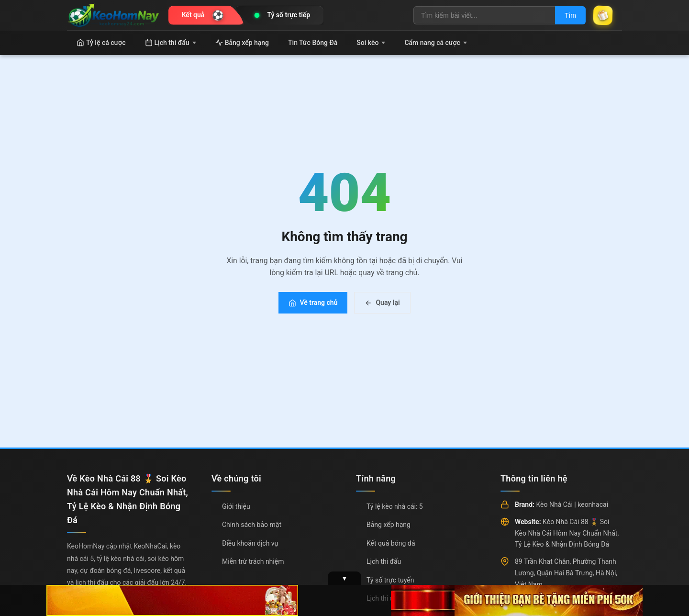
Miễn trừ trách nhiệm (253, 561)
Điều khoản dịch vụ (250, 543)
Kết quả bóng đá (391, 543)
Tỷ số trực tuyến (390, 580)
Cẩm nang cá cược (436, 43)
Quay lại (382, 302)
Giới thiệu (236, 506)
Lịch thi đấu (171, 43)
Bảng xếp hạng (242, 43)
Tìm (570, 15)
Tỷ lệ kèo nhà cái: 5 (395, 506)
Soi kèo (371, 43)
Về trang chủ (313, 302)
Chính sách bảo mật (252, 525)
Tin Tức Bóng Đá (313, 43)
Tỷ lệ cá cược (101, 43)
